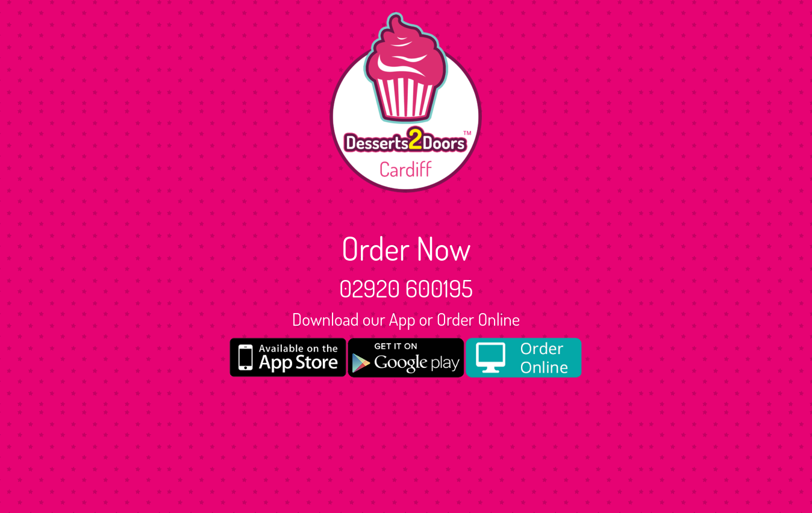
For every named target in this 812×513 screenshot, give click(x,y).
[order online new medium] (524, 358)
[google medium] (406, 358)
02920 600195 (406, 288)
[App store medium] (288, 357)
